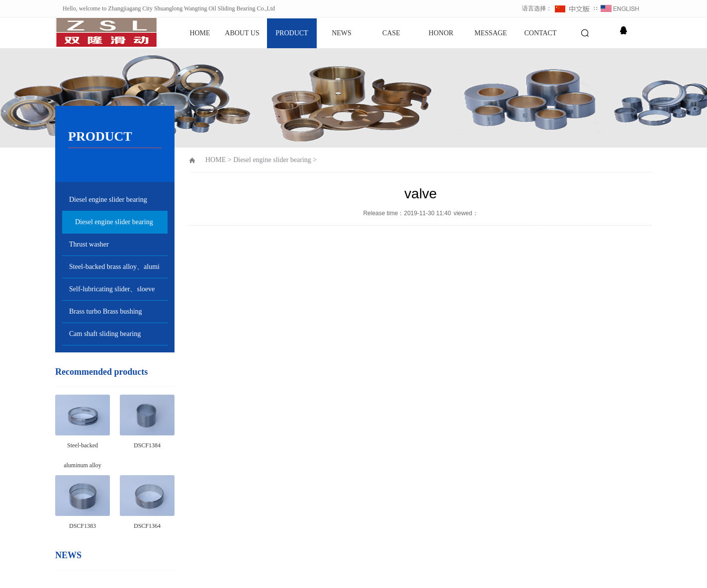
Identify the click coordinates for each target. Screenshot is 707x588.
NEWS (342, 33)
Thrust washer (89, 244)
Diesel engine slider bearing (108, 200)
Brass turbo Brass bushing (106, 311)
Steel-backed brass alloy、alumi (114, 267)
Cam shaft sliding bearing (105, 334)
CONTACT (541, 33)
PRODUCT (292, 33)
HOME (200, 33)
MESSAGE (490, 33)
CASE (391, 33)
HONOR (441, 33)
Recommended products (101, 372)
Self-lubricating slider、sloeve (112, 289)
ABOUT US (242, 33)
